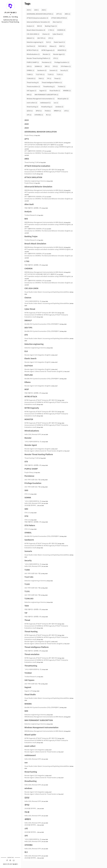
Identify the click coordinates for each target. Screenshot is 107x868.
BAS (40, 26)
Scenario (53, 70)
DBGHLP (31, 38)
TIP (49, 78)
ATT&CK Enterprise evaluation (37, 18)
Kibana (53, 46)
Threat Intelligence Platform (52, 82)
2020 (36, 10)
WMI (29, 95)
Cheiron (46, 34)
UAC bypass (32, 90)
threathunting (47, 107)
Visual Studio (55, 90)
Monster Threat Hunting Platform (38, 58)
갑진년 (30, 111)
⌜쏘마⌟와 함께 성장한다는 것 (33, 301)
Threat (57, 78)
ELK (49, 42)
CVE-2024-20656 (33, 34)
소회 (66, 111)
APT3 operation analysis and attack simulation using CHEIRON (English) (48, 147)
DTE (51, 38)
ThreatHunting (49, 86)
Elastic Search (59, 42)
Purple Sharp (29, 135)
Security (64, 70)
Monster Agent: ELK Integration (35, 750)
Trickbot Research (30, 215)
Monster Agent (59, 54)
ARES (67, 14)
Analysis (30, 26)
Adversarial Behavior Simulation (38, 22)
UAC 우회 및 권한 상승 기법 (32, 480)
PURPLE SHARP (33, 62)
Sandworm (42, 70)
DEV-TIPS (41, 38)
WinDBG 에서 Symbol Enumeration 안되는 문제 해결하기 (42, 324)
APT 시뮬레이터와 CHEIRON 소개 (34, 151)
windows (59, 107)
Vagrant (43, 90)
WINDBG (67, 90)
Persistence (47, 62)
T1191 (60, 74)
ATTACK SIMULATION (59, 18)
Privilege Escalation (62, 62)
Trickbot (61, 86)
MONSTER (62, 50)
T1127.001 (40, 74)
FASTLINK (42, 46)
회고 (48, 115)
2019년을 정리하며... (31, 505)
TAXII (41, 78)
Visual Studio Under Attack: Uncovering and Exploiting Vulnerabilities (47, 292)
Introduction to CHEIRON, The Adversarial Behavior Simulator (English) (47, 153)
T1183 (51, 74)
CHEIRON (61, 30)
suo (56, 103)
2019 (29, 10)
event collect (32, 103)
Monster (47, 54)
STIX (55, 66)
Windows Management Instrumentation (41, 99)
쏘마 (29, 115)
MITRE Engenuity (48, 50)
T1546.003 (31, 78)
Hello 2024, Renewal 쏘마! (33, 434)
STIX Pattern (66, 66)
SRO (47, 66)
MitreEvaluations (33, 54)
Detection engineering (35, 42)
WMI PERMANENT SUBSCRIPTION (47, 95)
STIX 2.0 (27, 494)
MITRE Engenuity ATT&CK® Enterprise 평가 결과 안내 (41, 169)
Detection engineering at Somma (35, 181)
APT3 (59, 14)
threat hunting (32, 107)
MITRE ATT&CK (33, 50)
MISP (62, 46)
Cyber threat (58, 34)
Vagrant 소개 (28, 691)
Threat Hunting (33, 82)
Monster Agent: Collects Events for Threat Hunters (41, 752)
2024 (44, 10)
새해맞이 (57, 111)
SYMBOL (30, 70)
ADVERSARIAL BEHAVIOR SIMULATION (40, 14)
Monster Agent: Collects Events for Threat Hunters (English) (44, 371)
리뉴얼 (48, 111)
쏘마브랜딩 (39, 115)
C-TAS (51, 30)
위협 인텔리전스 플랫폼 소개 (33, 208)
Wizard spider (63, 99)
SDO (29, 66)
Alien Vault (57, 22)
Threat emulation (33, 86)
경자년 (39, 111)
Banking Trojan (51, 26)
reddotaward (45, 103)
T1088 (30, 74)
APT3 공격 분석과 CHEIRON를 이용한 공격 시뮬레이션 (40, 145)
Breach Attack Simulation (36, 30)
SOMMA (38, 66)
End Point (31, 46)
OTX (56, 58)
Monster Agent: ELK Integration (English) (38, 355)
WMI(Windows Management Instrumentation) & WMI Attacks (44, 142)
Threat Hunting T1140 (32, 162)
